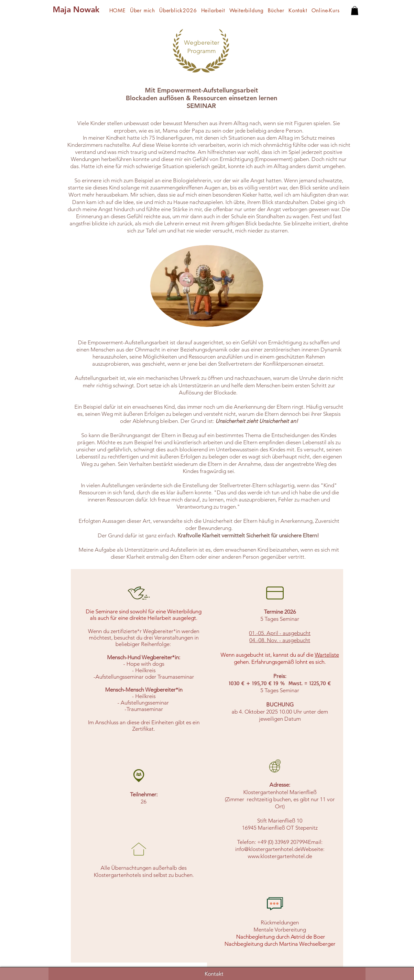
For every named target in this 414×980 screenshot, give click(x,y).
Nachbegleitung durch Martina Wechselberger (280, 944)
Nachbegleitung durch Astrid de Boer (280, 937)
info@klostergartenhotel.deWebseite (279, 849)
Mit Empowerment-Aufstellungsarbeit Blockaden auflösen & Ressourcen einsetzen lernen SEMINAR (202, 98)
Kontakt (214, 974)
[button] (355, 11)
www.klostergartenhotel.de (280, 856)
